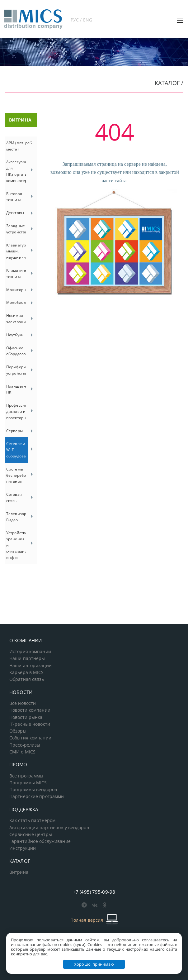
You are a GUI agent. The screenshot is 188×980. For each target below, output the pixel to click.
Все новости (23, 703)
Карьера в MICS (27, 672)
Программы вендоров (33, 790)
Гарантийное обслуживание (40, 841)
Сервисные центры (31, 834)
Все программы (26, 776)
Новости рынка (26, 717)
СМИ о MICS (22, 752)
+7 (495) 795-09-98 (94, 892)
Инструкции (23, 848)
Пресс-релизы (25, 745)
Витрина (19, 872)
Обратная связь (27, 679)
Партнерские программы (37, 796)
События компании (30, 738)
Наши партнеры (27, 658)
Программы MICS (28, 783)
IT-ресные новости (30, 724)
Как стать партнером (32, 820)
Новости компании (30, 710)
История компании (30, 652)
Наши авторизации (31, 666)
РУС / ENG (81, 20)
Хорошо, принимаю (94, 964)
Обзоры (18, 731)
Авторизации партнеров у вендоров (49, 828)
